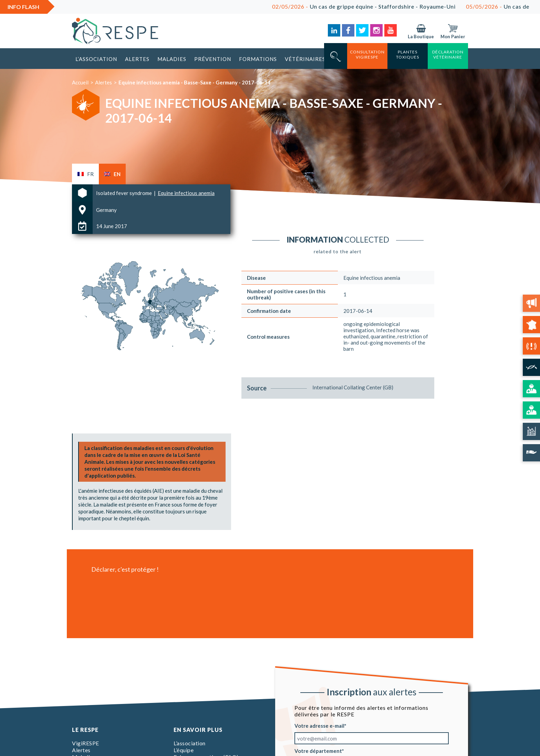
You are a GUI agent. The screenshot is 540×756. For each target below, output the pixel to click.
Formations (258, 59)
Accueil (80, 82)
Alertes (137, 59)
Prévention (213, 59)
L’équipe (184, 750)
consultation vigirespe (367, 54)
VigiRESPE (86, 743)
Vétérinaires (305, 59)
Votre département (318, 751)
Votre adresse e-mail (319, 726)
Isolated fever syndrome (124, 193)
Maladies (172, 59)
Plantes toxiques (408, 54)
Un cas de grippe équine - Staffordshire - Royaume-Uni (373, 6)
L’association (96, 59)
